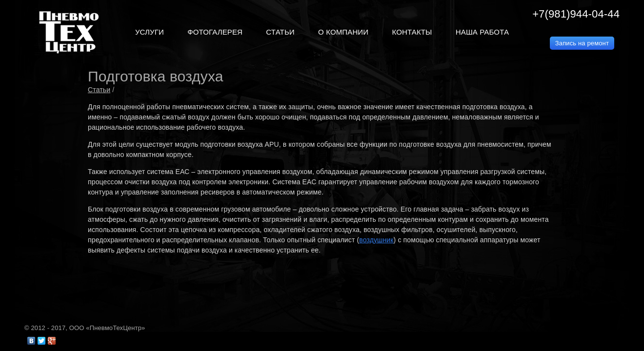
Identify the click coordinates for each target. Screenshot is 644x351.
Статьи (99, 90)
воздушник (376, 240)
